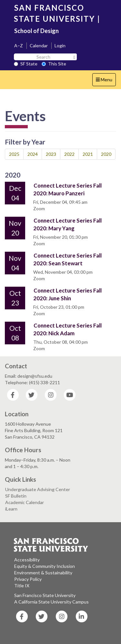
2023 (51, 154)
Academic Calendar (25, 502)
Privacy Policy (28, 579)
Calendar (39, 46)
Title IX (22, 586)
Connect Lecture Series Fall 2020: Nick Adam (67, 329)
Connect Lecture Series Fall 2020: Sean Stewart (67, 259)
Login (60, 46)
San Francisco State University (45, 595)
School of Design (36, 31)
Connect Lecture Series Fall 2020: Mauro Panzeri (67, 189)
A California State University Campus (51, 602)
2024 (33, 154)
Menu (106, 81)
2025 (14, 154)
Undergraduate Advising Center (38, 489)
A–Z (19, 46)
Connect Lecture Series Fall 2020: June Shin (67, 294)
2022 (69, 154)
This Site (54, 64)
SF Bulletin (16, 496)
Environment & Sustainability (43, 573)
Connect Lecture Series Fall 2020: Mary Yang (67, 224)
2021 (88, 154)
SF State (26, 64)
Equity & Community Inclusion (45, 566)
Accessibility (27, 560)
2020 (106, 154)
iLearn (11, 509)
